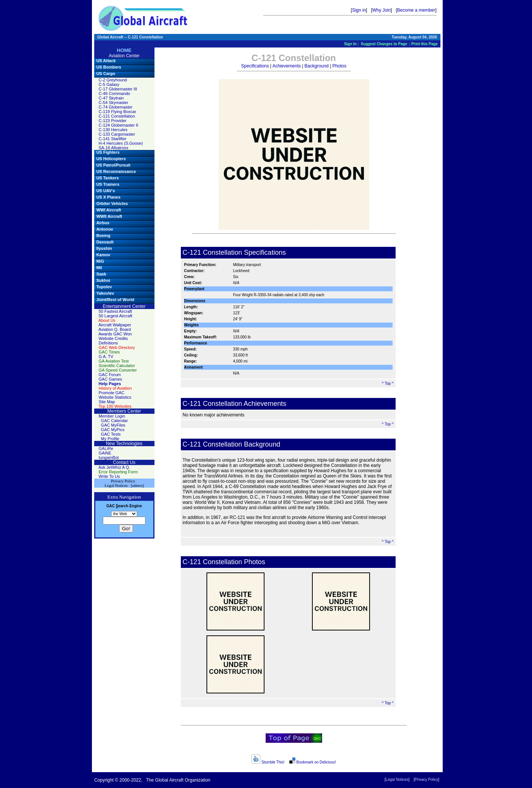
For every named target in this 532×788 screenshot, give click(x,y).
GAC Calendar (115, 421)
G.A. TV (106, 357)
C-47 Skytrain (111, 98)
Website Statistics (115, 397)
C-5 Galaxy (109, 84)
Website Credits (113, 338)
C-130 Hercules (113, 130)
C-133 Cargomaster (117, 134)
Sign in (359, 10)
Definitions (108, 343)
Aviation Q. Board (115, 329)
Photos (339, 66)
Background (316, 66)
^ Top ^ (388, 383)
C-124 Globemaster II (118, 125)
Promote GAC (112, 393)
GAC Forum (110, 375)
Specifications (255, 66)
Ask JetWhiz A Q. (114, 467)
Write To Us (109, 476)
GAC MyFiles (113, 425)
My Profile (110, 439)
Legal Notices (397, 780)
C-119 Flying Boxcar (118, 112)
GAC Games (110, 379)
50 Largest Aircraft (115, 316)
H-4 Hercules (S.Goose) (121, 143)
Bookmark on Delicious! (312, 762)
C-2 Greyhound (113, 80)
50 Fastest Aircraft (115, 311)
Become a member (416, 10)
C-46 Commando (115, 93)
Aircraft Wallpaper (115, 325)
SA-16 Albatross (114, 148)
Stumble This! (268, 762)
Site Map (107, 402)
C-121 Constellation (117, 116)
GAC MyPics (113, 430)
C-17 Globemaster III (118, 89)
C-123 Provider (113, 121)
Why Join (381, 10)
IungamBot (109, 457)
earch (122, 506)
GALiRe (106, 448)
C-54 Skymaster (114, 103)
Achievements (287, 66)
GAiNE (105, 453)
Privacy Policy (427, 780)
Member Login (112, 416)
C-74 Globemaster (116, 107)
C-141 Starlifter (113, 139)
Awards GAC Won (115, 334)
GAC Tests (111, 434)
